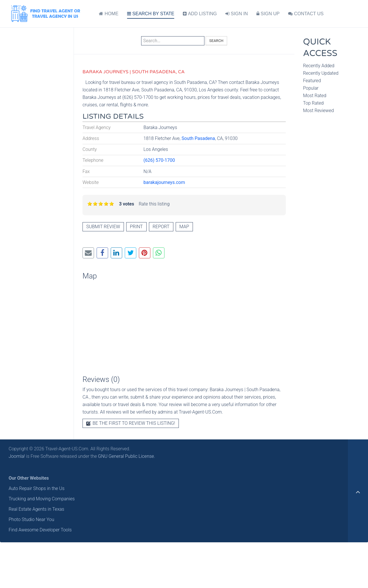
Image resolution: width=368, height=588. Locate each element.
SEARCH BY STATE (151, 14)
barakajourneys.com (164, 182)
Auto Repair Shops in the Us (37, 488)
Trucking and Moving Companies (42, 499)
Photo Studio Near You (31, 519)
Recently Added (319, 66)
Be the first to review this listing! (131, 423)
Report (161, 227)
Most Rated (315, 96)
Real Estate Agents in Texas (36, 509)
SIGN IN (237, 14)
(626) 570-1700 (159, 160)
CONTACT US (306, 14)
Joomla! (17, 456)
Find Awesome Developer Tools (40, 530)
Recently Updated (321, 73)
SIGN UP (268, 14)
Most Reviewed (318, 111)
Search (216, 41)
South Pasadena (198, 138)
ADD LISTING (200, 14)
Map (184, 227)
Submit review (103, 227)
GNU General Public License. (127, 456)
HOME (109, 14)
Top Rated (313, 103)
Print (136, 227)
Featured (312, 81)
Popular (311, 88)
